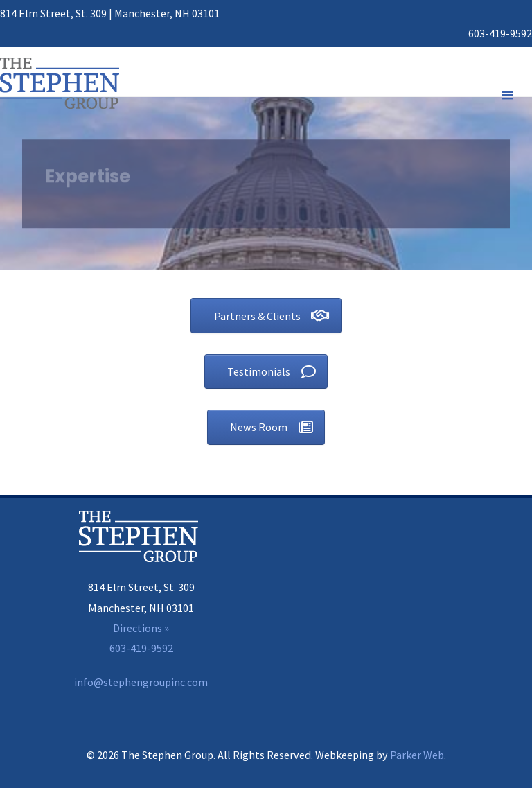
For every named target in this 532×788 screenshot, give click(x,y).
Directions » (141, 628)
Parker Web (417, 755)
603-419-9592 (500, 33)
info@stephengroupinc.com (141, 682)
